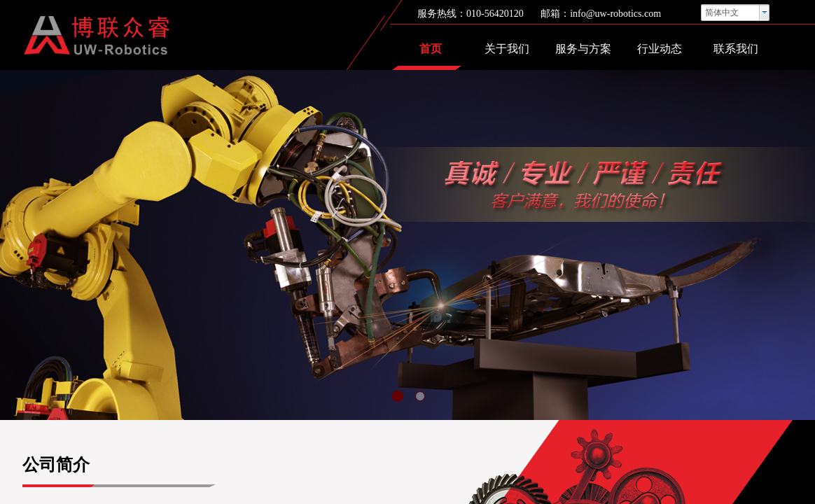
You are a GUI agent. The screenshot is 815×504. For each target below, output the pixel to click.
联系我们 (736, 49)
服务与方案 (583, 49)
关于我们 (507, 49)
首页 (431, 49)
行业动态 (660, 49)
